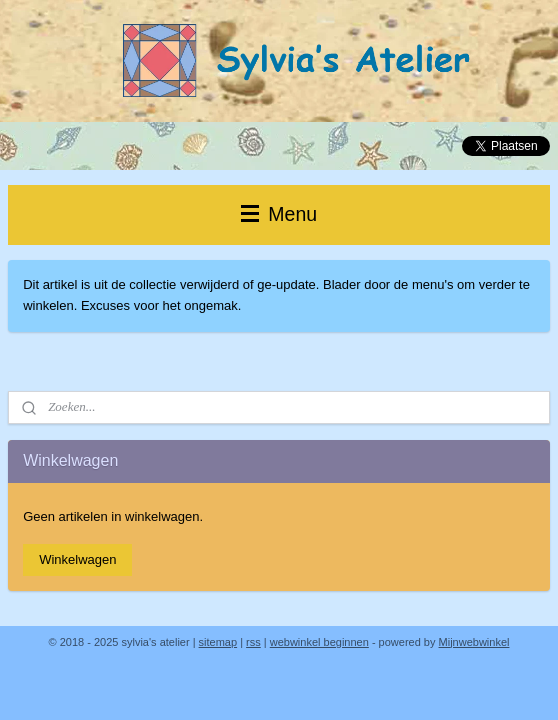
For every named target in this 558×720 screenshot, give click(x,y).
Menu (279, 214)
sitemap (218, 642)
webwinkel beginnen (319, 642)
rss (253, 642)
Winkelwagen (77, 559)
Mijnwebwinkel (474, 642)
